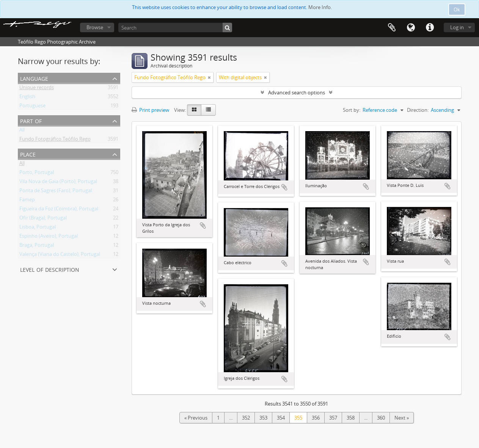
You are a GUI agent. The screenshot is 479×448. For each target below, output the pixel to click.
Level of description (50, 269)
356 (316, 418)
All (22, 131)
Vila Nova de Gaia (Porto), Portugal (58, 183)
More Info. (320, 7)
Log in (457, 27)
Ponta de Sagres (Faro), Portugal (56, 192)
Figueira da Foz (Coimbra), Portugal (59, 210)
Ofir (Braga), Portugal (43, 219)
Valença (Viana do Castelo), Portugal (60, 255)
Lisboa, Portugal (38, 228)
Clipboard (392, 28)
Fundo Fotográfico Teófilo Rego (55, 140)
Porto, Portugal (37, 174)
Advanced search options (297, 92)
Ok (457, 9)
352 (246, 418)
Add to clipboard (203, 226)
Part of (31, 120)
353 (263, 418)
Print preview (150, 110)
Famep (27, 201)
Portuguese (32, 107)
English (27, 98)
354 (281, 418)
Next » (402, 418)
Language (411, 28)
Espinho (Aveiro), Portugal (49, 237)
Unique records (37, 89)
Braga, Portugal (37, 246)
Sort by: (352, 110)
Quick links (430, 28)
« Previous (196, 418)
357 (333, 418)
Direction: (418, 110)
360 (381, 418)
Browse (95, 27)
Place (28, 154)
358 (351, 418)
